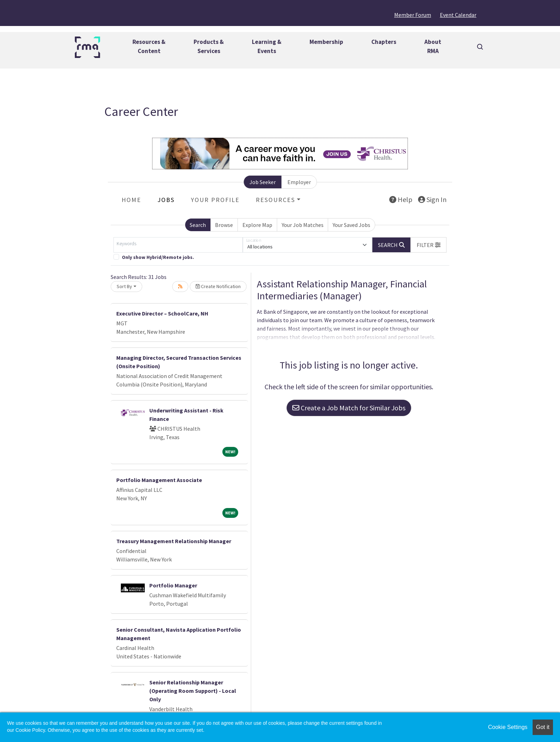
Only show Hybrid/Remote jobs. (158, 257)
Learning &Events (267, 46)
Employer (299, 182)
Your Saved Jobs (351, 225)
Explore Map (257, 225)
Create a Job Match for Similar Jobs (349, 408)
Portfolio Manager (173, 585)
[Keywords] (178, 245)
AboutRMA (433, 46)
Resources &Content (149, 46)
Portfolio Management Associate (159, 480)
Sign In (432, 199)
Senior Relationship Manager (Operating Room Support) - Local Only (193, 691)
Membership (326, 42)
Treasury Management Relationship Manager (174, 541)
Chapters (384, 42)
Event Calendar (458, 15)
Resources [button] (275, 200)
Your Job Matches (303, 225)
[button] (429, 245)
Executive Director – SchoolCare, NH (162, 313)
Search (198, 225)
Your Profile (215, 200)
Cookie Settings (508, 727)
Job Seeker (263, 182)
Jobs (166, 200)
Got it (543, 727)
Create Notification (218, 286)
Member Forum (413, 15)
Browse (224, 225)
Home (131, 200)
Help (401, 199)
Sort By (124, 286)
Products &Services (209, 46)
